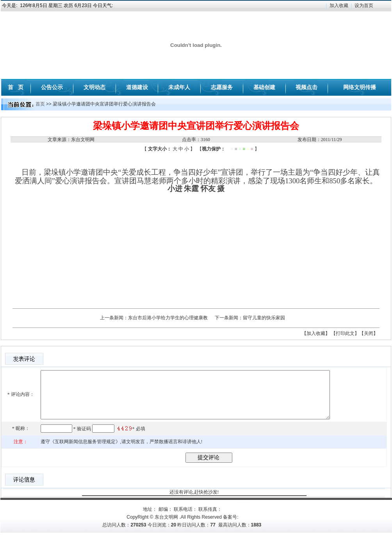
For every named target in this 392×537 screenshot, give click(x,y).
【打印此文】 (345, 333)
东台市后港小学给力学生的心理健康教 (168, 318)
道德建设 (137, 87)
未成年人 (179, 87)
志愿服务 (222, 87)
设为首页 (364, 5)
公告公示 (52, 87)
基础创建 (264, 87)
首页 (40, 104)
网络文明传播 (360, 87)
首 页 (16, 87)
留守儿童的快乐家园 (264, 318)
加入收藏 (339, 5)
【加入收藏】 (316, 333)
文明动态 (94, 87)
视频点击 (306, 87)
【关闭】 (369, 333)
